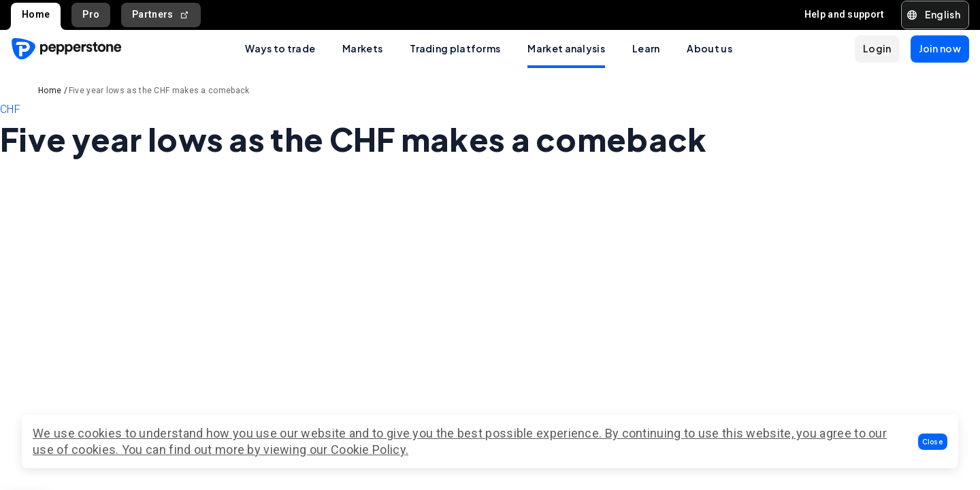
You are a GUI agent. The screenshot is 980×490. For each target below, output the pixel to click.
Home (36, 14)
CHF (10, 109)
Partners (161, 15)
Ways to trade (280, 48)
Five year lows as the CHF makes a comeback (159, 91)
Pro (91, 14)
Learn (646, 48)
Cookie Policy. (370, 450)
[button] (933, 442)
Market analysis (566, 48)
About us (709, 48)
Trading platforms (455, 48)
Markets (362, 48)
